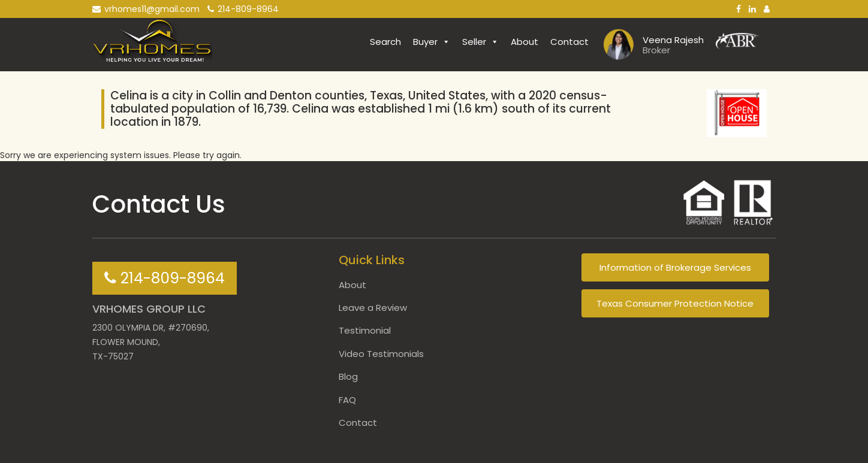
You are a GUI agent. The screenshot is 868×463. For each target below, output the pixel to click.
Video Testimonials (381, 354)
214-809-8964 (243, 9)
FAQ (347, 400)
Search (385, 42)
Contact (569, 42)
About (525, 42)
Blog (348, 376)
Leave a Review (373, 308)
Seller (480, 42)
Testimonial (365, 330)
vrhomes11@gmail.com (146, 9)
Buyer (432, 42)
